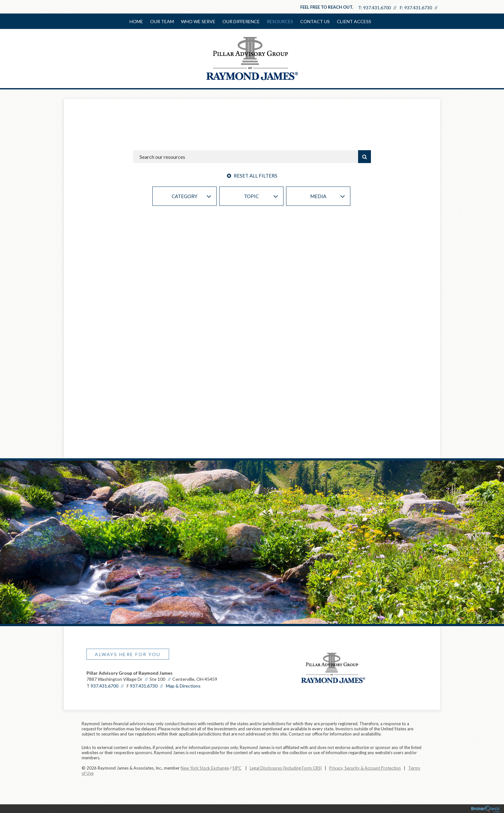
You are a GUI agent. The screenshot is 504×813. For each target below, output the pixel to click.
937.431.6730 (418, 8)
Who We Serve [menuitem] (198, 21)
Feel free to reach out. (327, 7)
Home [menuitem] (136, 21)
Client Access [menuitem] (354, 21)
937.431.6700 (377, 8)
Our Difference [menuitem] (241, 21)
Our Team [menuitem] (162, 21)
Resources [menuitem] (280, 21)
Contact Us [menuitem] (315, 21)
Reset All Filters (252, 176)
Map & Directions (183, 688)
